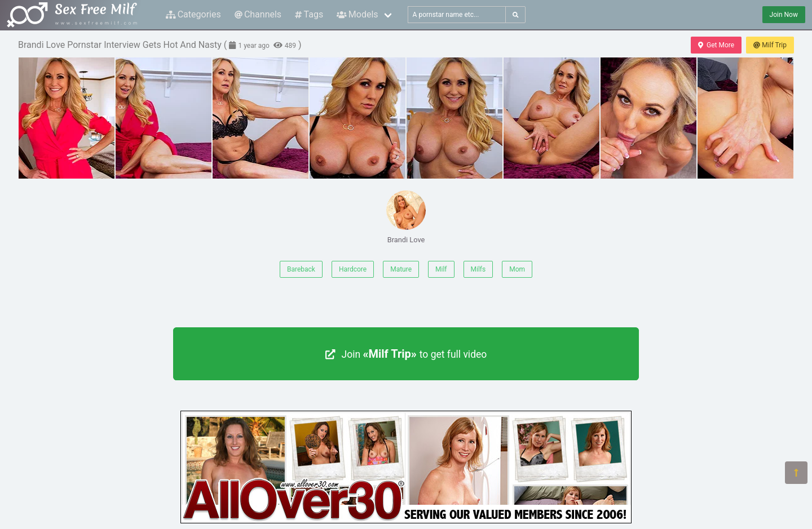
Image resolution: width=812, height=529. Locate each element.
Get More (716, 45)
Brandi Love (406, 217)
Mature (401, 269)
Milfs (478, 269)
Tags (309, 14)
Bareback (301, 269)
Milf (441, 269)
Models (357, 14)
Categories (193, 14)
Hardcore (353, 269)
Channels (258, 14)
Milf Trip (770, 45)
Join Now (784, 15)
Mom (517, 269)
